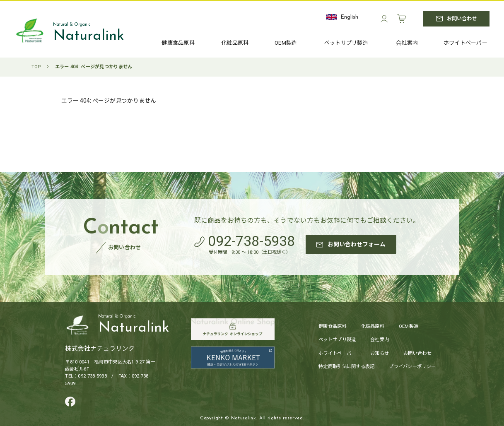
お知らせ (380, 354)
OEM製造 (409, 327)
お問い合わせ (417, 354)
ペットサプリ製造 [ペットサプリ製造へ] (346, 43)
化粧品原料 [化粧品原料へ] (235, 43)
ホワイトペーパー (337, 354)
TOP (36, 67)
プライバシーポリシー (412, 367)
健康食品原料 (333, 327)
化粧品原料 (373, 327)
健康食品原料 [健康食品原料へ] (178, 43)
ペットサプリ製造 (337, 340)
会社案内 (380, 340)
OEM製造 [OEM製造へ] (286, 43)
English (342, 17)
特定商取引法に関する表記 (346, 367)
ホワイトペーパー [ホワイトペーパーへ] (465, 43)
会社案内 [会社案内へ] (407, 43)
